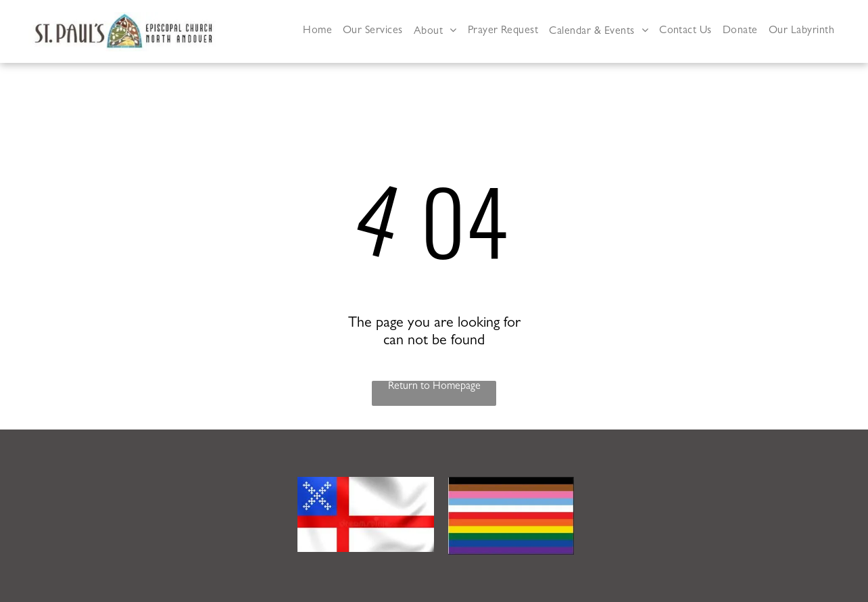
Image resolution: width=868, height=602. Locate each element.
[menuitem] (317, 31)
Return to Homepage (434, 387)
